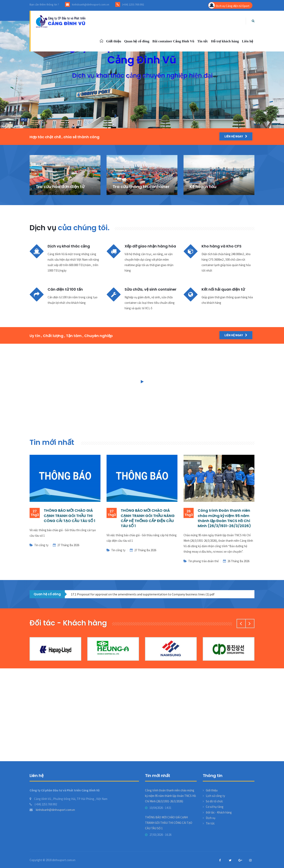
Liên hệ (248, 41)
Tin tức (203, 41)
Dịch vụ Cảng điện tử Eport (229, 5)
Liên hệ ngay (236, 136)
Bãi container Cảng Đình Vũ (173, 41)
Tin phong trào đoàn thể (203, 561)
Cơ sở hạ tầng (215, 807)
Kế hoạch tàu (203, 187)
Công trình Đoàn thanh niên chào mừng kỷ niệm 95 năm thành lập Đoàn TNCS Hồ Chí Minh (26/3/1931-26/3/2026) (224, 518)
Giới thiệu (114, 41)
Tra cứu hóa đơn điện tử (60, 187)
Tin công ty (41, 545)
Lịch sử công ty (215, 796)
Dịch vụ (211, 818)
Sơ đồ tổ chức (214, 801)
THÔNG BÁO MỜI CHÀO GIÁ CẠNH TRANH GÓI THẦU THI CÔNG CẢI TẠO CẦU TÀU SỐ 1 (69, 515)
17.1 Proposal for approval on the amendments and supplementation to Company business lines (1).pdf (143, 594)
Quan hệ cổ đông (137, 41)
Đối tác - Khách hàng (219, 812)
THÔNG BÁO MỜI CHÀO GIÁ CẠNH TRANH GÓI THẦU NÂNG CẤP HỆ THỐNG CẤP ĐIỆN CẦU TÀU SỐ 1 (148, 518)
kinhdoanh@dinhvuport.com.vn (52, 810)
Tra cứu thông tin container (141, 187)
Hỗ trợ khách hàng (225, 41)
